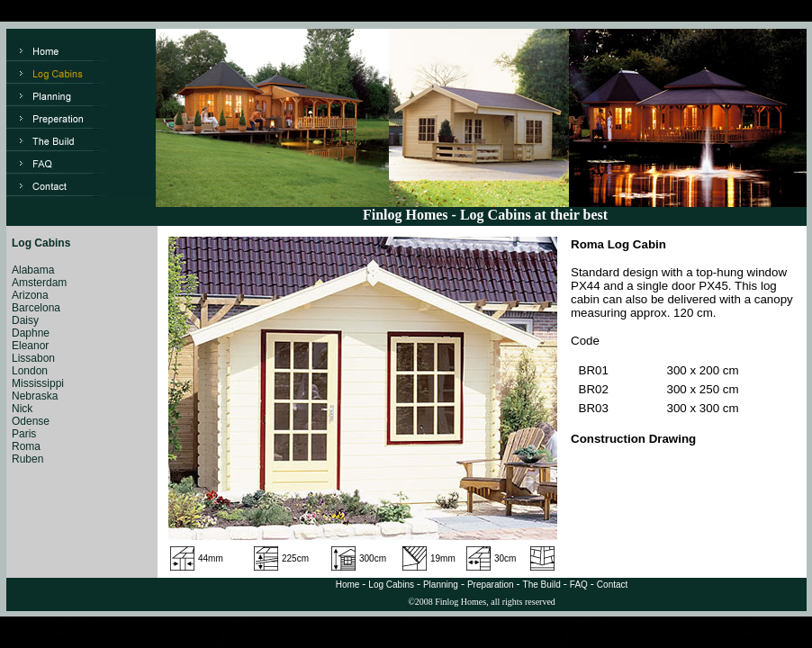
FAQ (579, 585)
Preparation (491, 585)
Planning (441, 585)
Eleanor (30, 346)
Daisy (25, 320)
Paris (24, 434)
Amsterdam (39, 283)
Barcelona (36, 308)
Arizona (30, 295)
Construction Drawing (633, 439)
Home (348, 585)
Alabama (33, 270)
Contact (612, 585)
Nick (22, 409)
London (30, 371)
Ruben (27, 459)
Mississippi (38, 383)
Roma (26, 446)
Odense (31, 421)
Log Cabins (391, 585)
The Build (542, 585)
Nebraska (35, 396)
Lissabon (33, 358)
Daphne (31, 333)
